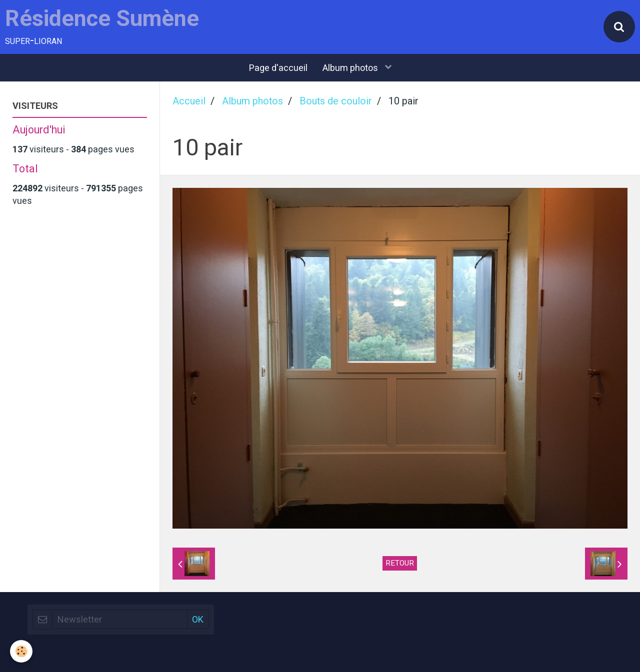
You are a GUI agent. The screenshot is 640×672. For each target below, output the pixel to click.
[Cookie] (21, 651)
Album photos (351, 68)
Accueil (189, 101)
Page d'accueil (278, 68)
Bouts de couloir (336, 101)
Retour (400, 563)
